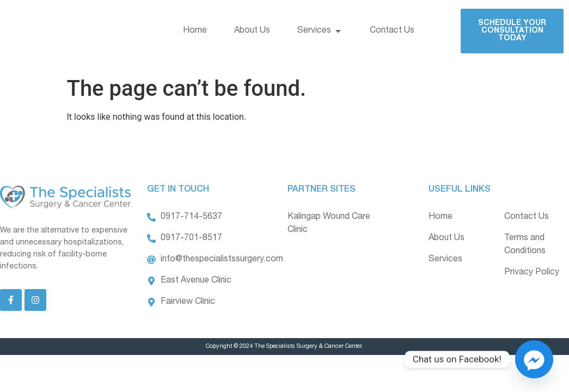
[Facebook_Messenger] (534, 359)
